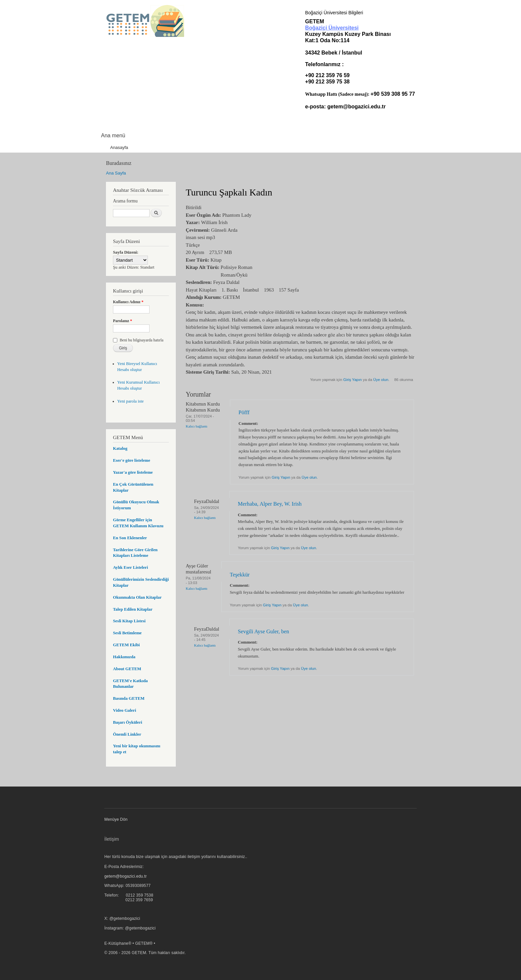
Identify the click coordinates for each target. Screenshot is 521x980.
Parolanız (123, 321)
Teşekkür (240, 575)
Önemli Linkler (127, 734)
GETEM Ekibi (126, 645)
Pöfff (244, 412)
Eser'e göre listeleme (132, 460)
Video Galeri (124, 710)
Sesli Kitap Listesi (129, 621)
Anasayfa (119, 147)
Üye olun (381, 380)
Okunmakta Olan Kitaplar (137, 597)
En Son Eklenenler (130, 538)
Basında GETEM (129, 698)
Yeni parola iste (131, 401)
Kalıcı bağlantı (197, 426)
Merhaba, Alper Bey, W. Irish (270, 504)
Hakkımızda (124, 657)
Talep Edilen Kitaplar (133, 609)
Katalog (120, 448)
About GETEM (127, 669)
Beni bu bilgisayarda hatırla (142, 340)
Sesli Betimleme (127, 633)
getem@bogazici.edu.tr (357, 107)
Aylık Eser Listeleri (130, 567)
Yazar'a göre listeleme (133, 472)
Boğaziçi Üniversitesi (332, 28)
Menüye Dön (116, 819)
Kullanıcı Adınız (128, 302)
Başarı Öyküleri (128, 722)
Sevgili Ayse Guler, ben (263, 631)
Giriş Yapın (353, 380)
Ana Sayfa (116, 173)
